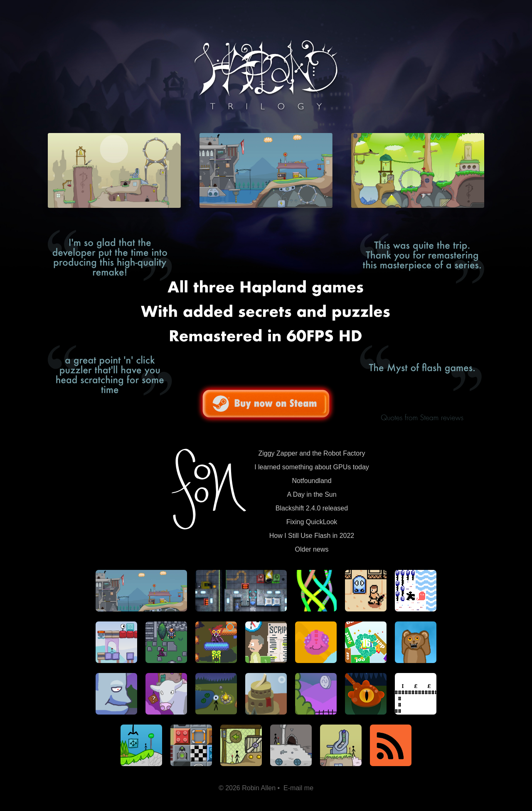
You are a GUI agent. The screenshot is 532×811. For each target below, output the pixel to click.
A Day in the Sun (312, 494)
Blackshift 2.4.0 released (312, 508)
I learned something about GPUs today (312, 467)
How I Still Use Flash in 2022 (312, 536)
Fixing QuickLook (312, 522)
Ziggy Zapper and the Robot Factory (312, 453)
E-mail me (298, 788)
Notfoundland (312, 481)
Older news (312, 549)
